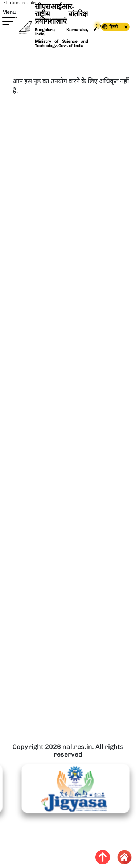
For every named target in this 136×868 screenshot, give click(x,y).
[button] (5, 32)
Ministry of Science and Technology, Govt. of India (61, 43)
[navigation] (109, 27)
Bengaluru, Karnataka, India (61, 32)
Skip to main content (21, 3)
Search (97, 27)
